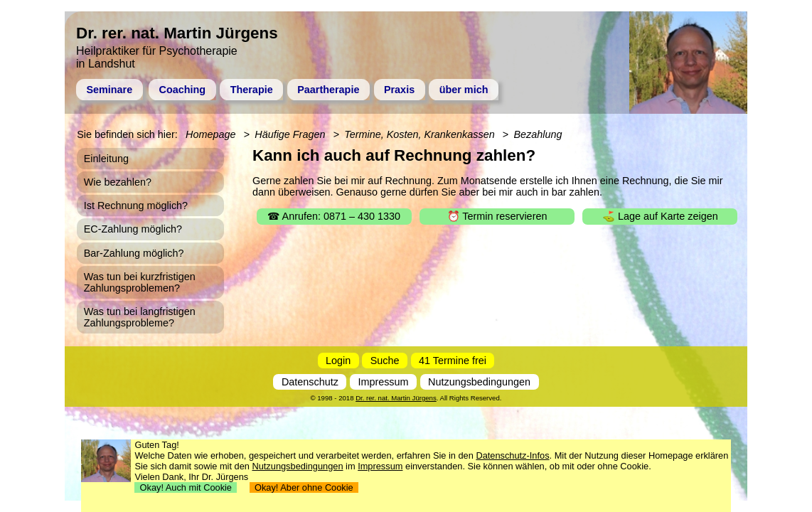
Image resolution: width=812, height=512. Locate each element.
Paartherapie (328, 90)
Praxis (399, 90)
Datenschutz (310, 382)
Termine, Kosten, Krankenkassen (419, 134)
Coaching (183, 90)
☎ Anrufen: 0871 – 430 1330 (334, 216)
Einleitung (106, 159)
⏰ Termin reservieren (497, 216)
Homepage (210, 134)
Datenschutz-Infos (512, 455)
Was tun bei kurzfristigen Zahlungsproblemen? (140, 282)
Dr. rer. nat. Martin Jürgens (396, 398)
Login (338, 361)
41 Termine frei (453, 361)
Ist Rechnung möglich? (136, 206)
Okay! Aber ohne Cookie (304, 487)
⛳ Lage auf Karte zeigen (660, 216)
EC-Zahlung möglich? (133, 229)
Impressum (383, 382)
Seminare (109, 90)
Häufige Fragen (290, 134)
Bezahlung (538, 134)
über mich (464, 90)
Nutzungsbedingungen (479, 382)
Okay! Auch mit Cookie (186, 487)
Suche (385, 361)
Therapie (252, 90)
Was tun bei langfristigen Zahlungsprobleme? (140, 317)
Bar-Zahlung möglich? (134, 253)
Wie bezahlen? (118, 182)
